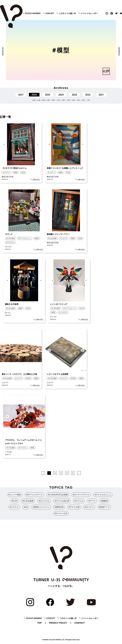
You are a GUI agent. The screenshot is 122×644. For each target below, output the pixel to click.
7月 (58, 100)
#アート (92, 501)
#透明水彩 (59, 507)
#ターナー (89, 507)
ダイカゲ (8, 247)
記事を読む (36, 180)
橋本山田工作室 (8, 177)
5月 (69, 100)
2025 (48, 95)
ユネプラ (5, 383)
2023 (74, 95)
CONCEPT (50, 13)
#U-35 (82, 308)
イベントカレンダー (89, 13)
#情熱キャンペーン (41, 507)
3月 (79, 100)
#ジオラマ (6, 172)
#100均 (28, 378)
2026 (34, 95)
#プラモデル (10, 242)
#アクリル (79, 501)
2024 (61, 95)
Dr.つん (8, 313)
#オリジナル (44, 501)
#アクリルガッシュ (25, 238)
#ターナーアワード (81, 495)
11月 (38, 100)
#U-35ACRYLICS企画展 (58, 495)
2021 (101, 95)
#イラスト (14, 507)
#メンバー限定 (15, 495)
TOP (39, 623)
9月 (48, 100)
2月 (84, 100)
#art (26, 507)
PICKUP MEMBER (33, 13)
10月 (43, 100)
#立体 (23, 172)
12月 (33, 100)
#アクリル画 (74, 507)
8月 (53, 100)
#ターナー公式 (61, 513)
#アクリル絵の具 (62, 501)
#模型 (15, 172)
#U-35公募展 (10, 238)
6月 (64, 100)
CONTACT (80, 623)
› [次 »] (79, 473)
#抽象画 (104, 501)
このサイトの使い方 (67, 13)
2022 (88, 95)
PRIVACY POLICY (58, 623)
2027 (21, 95)
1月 (89, 100)
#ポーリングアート (34, 495)
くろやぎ (8, 452)
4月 (74, 100)
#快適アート (104, 507)
